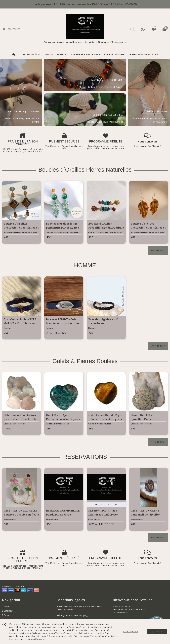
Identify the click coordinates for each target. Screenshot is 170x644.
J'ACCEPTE (157, 632)
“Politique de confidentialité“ (103, 636)
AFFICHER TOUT (158, 250)
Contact (7, 615)
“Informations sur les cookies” (61, 636)
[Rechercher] (4, 29)
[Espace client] (143, 29)
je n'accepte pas (130, 632)
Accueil (6, 606)
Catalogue (8, 611)
